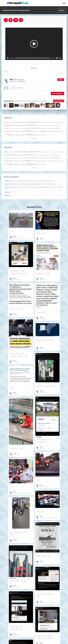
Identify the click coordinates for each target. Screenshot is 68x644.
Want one (42, 562)
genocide (17, 353)
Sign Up (62, 10)
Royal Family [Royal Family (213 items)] (36, 131)
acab (12, 532)
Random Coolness (18, 238)
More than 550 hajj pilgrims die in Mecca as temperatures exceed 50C (33, 181)
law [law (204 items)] (22, 128)
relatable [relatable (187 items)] (22, 131)
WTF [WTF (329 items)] (44, 135)
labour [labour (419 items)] (6, 128)
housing (22, 271)
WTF (6, 72)
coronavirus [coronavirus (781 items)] (18, 125)
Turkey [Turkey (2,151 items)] (29, 135)
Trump (39, 233)
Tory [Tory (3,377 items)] (9, 134)
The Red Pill (43, 239)
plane (39, 556)
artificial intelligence (15, 448)
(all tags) (34, 138)
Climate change (15, 581)
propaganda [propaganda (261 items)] (8, 131)
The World (16, 394)
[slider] (32, 58)
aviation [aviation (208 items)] (10, 122)
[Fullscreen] (60, 58)
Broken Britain (14, 271)
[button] (34, 44)
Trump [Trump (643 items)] (16, 135)
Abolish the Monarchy (42, 340)
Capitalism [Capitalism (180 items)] (46, 122)
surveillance (48, 386)
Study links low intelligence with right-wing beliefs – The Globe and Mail (33, 184)
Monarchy (50, 340)
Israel (22, 353)
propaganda (20, 356)
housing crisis (14, 273)
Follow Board (59, 101)
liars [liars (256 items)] (24, 128)
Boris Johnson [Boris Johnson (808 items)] (24, 122)
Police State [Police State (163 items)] (47, 128)
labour (12, 627)
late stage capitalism (42, 273)
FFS (11, 353)
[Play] (8, 58)
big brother (40, 386)
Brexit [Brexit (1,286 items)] (34, 122)
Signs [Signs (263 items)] (50, 131)
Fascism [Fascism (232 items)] (38, 126)
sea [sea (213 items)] (46, 131)
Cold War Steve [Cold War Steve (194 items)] (60, 122)
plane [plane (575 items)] (37, 128)
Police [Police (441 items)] (42, 128)
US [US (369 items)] (37, 135)
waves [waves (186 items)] (40, 135)
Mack (15, 236)
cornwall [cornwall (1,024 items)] (8, 125)
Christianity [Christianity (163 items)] (52, 122)
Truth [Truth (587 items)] (22, 135)
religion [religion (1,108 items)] (29, 131)
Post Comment (57, 93)
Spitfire (44, 556)
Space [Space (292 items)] (54, 131)
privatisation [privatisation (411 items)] (56, 128)
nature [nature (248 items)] (28, 128)
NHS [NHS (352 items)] (32, 128)
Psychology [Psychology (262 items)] (15, 131)
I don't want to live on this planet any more (30, 101)
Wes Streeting (14, 629)
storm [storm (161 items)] (57, 131)
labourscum (19, 627)
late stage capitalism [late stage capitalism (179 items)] (15, 128)
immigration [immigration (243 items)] (44, 126)
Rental (21, 273)
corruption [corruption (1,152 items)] (30, 125)
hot (21, 581)
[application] (34, 44)
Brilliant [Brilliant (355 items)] (40, 122)
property (39, 442)
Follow (61, 80)
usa (17, 309)
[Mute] (57, 58)
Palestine (13, 356)
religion (50, 594)
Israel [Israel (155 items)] (49, 126)
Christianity (40, 594)
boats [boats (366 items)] (15, 122)
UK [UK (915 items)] (34, 135)
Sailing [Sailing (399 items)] (43, 131)
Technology (16, 455)
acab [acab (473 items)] (6, 122)
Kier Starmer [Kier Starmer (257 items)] (55, 125)
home (48, 440)
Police (26, 532)
